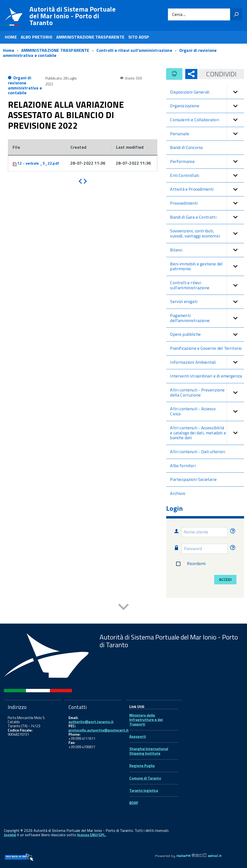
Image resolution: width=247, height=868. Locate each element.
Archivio (178, 493)
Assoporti (138, 737)
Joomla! (10, 835)
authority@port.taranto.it (91, 722)
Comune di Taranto (145, 778)
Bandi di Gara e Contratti (207, 217)
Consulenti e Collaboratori (207, 120)
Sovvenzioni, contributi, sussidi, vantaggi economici (207, 233)
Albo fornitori (183, 466)
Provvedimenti (207, 203)
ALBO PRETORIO (37, 37)
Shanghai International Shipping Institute (149, 751)
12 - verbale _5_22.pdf (38, 163)
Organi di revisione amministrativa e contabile (25, 85)
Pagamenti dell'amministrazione (207, 318)
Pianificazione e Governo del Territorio (206, 348)
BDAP (134, 803)
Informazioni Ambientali (207, 362)
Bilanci (207, 250)
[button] (235, 92)
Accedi (225, 579)
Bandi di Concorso (186, 147)
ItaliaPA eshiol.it (199, 856)
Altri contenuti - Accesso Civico (207, 411)
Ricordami (190, 564)
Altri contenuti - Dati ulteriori (198, 452)
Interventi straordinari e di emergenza (206, 376)
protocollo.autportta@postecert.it (99, 730)
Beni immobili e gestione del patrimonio (207, 266)
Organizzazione (207, 106)
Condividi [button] (217, 74)
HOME (11, 37)
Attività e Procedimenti (207, 189)
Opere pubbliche (207, 334)
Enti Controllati (207, 176)
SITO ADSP (139, 37)
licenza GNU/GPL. (92, 835)
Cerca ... (179, 15)
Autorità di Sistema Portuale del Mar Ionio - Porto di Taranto (72, 16)
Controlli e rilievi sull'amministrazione (207, 285)
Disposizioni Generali (207, 92)
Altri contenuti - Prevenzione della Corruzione (207, 393)
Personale (207, 134)
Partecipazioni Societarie (193, 479)
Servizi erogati (207, 302)
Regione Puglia (142, 766)
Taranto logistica (144, 791)
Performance (207, 162)
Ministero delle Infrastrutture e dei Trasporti (146, 720)
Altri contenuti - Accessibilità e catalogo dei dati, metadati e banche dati (207, 433)
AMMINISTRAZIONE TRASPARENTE (90, 37)
